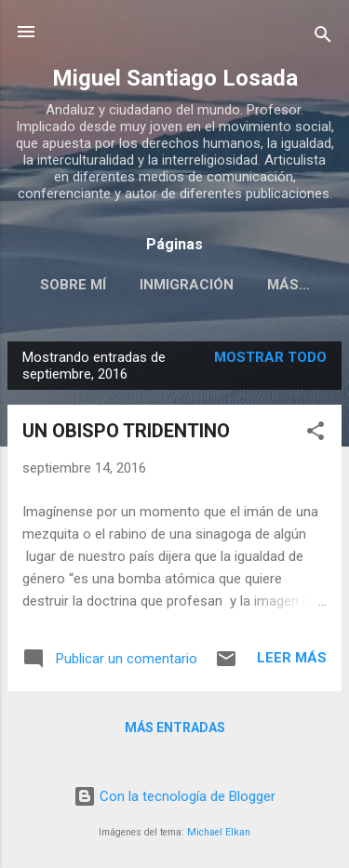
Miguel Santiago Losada (175, 78)
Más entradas (175, 728)
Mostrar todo (270, 357)
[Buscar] (323, 38)
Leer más (292, 658)
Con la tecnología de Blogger (174, 796)
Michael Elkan (219, 832)
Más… (289, 285)
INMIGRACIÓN (187, 285)
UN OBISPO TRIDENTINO (126, 431)
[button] (315, 434)
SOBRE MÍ (73, 285)
